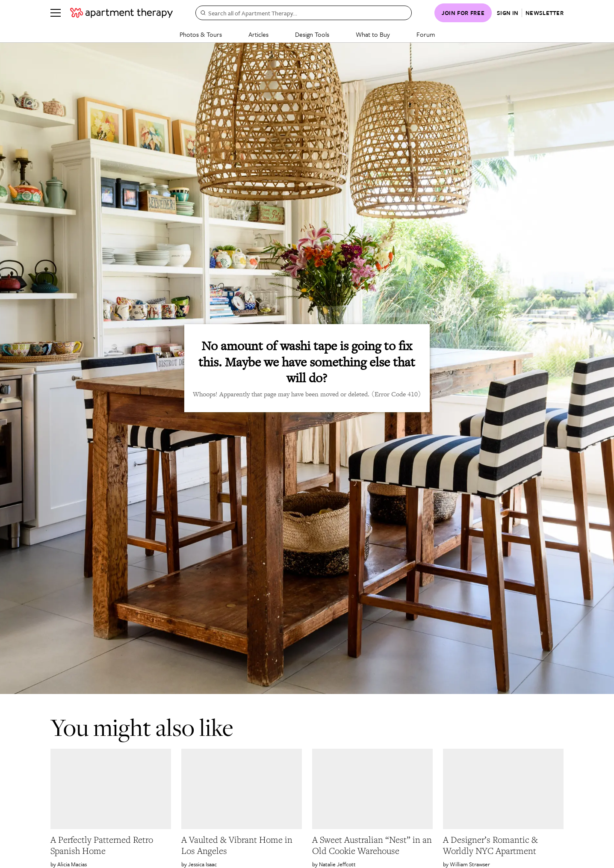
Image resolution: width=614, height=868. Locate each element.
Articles (258, 34)
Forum (426, 34)
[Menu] (56, 13)
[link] (111, 845)
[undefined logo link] (121, 13)
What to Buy (373, 34)
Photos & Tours (201, 34)
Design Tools (312, 34)
